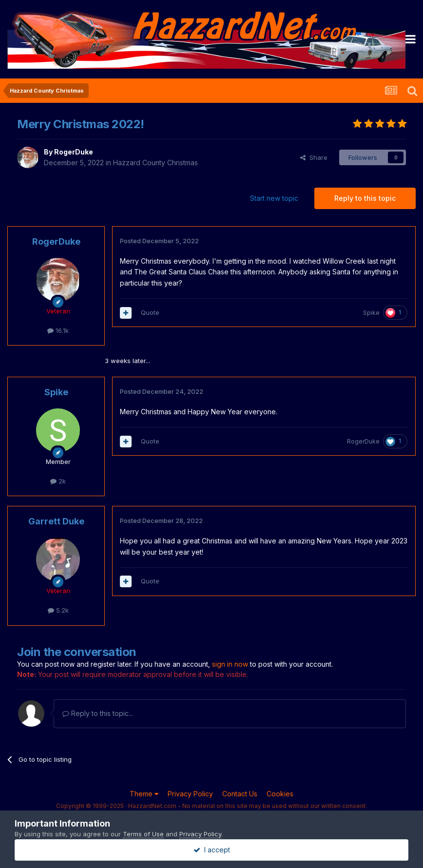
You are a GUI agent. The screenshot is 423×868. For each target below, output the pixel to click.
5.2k (58, 610)
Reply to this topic (365, 198)
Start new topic (274, 198)
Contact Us (240, 794)
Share (314, 157)
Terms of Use (143, 834)
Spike (371, 313)
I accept (212, 850)
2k (58, 481)
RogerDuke (74, 152)
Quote (150, 312)
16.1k (58, 330)
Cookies (280, 794)
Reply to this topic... (98, 713)
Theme (144, 794)
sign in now (230, 664)
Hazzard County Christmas (155, 163)
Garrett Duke (56, 521)
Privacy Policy (190, 794)
